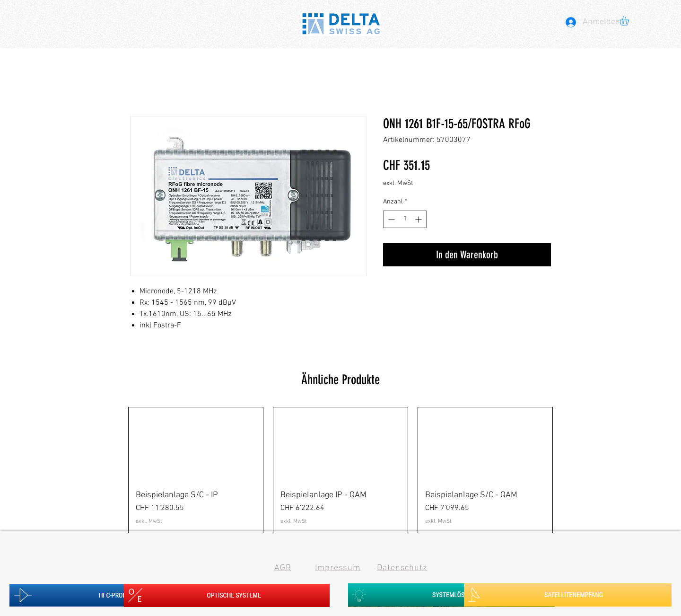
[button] (630, 21)
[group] (340, 470)
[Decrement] (390, 219)
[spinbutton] (405, 219)
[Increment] (419, 219)
